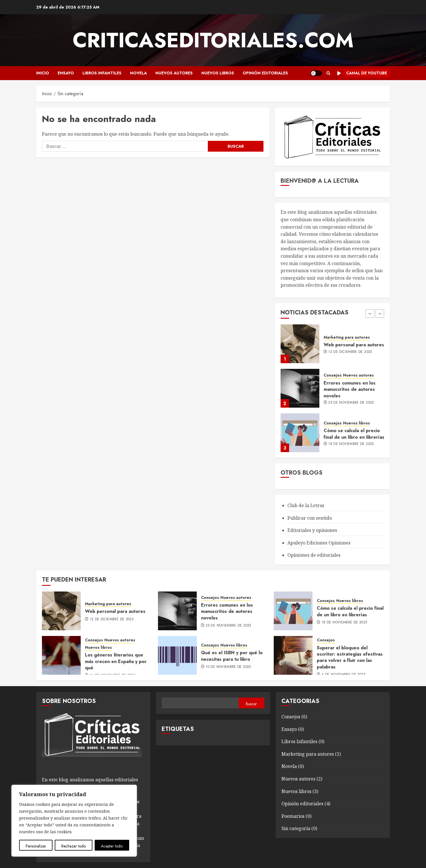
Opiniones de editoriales (314, 555)
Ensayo (66, 73)
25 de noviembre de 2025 (351, 403)
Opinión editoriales (265, 73)
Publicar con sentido (310, 518)
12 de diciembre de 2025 (350, 352)
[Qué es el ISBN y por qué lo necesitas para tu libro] (177, 655)
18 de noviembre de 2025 (351, 444)
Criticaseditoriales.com (213, 40)
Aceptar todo (112, 846)
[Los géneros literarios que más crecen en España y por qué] (61, 655)
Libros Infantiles (102, 73)
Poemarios (293, 816)
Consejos (333, 375)
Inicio (43, 73)
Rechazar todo (74, 846)
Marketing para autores (347, 337)
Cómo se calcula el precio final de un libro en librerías (354, 434)
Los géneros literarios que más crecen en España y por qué (116, 661)
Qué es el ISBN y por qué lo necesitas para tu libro (232, 656)
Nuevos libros (218, 73)
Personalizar (36, 846)
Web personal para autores (354, 345)
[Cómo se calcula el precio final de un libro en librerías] (300, 433)
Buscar (251, 704)
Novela (138, 73)
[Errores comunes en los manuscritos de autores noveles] (300, 388)
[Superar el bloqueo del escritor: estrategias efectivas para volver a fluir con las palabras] (293, 655)
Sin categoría (296, 828)
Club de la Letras (306, 505)
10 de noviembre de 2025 (228, 667)
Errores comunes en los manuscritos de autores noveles (350, 389)
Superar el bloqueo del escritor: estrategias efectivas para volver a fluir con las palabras (350, 657)
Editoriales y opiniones (312, 530)
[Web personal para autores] (300, 344)
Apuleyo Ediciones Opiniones (319, 543)
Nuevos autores (174, 73)
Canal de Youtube (361, 73)
